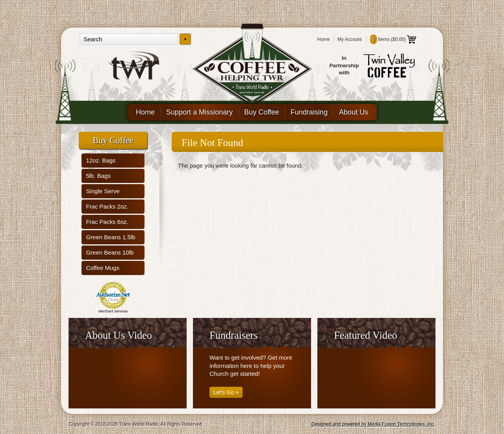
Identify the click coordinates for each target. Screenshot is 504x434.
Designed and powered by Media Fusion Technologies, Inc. (373, 424)
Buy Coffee (262, 112)
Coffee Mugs (103, 268)
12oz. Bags (101, 160)
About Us (354, 112)
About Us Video (119, 335)
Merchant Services (113, 311)
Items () (393, 39)
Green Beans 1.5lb (110, 237)
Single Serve (103, 191)
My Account (350, 39)
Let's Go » (226, 392)
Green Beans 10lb (110, 252)
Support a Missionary (199, 112)
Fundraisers (233, 335)
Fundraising (309, 112)
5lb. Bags (98, 176)
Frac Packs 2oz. (107, 206)
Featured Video (366, 335)
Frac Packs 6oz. (107, 222)
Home (324, 39)
